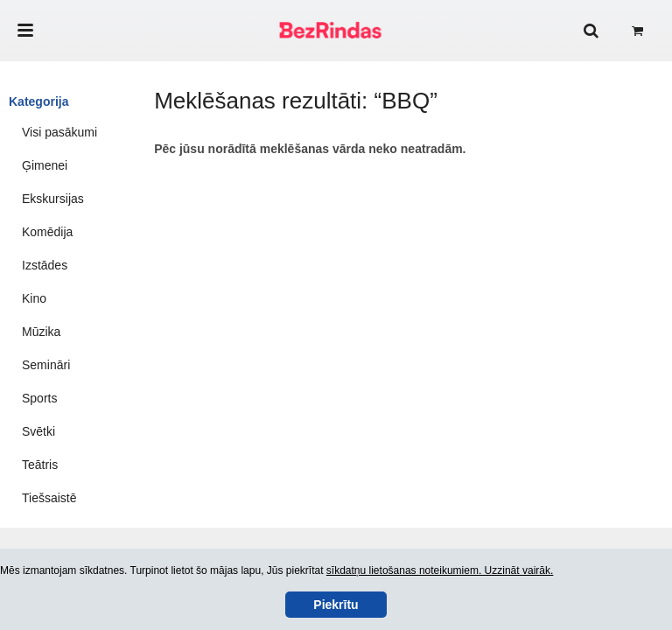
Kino (34, 298)
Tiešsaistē (49, 498)
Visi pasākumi (59, 132)
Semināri (46, 365)
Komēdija (47, 232)
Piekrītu (336, 605)
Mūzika (41, 332)
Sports (39, 398)
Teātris (40, 465)
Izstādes (45, 265)
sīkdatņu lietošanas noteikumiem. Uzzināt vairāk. (440, 570)
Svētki (38, 431)
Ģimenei (45, 165)
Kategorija (38, 101)
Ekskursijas (53, 199)
